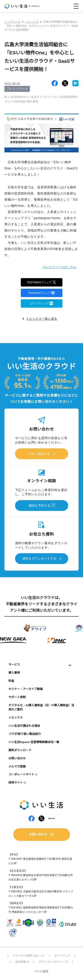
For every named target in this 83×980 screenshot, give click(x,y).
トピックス (16, 718)
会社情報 (22, 962)
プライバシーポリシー (53, 962)
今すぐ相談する (39, 454)
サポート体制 (17, 697)
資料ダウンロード (20, 750)
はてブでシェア (41, 303)
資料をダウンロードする (39, 558)
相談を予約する (39, 505)
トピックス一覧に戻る (42, 319)
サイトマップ (62, 956)
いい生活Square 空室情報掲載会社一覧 (34, 742)
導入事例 (14, 673)
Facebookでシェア (42, 293)
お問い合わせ (17, 758)
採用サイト (16, 783)
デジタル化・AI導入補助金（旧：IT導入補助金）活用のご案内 (41, 707)
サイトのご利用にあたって (29, 956)
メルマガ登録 (17, 766)
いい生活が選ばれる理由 (24, 726)
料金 (11, 681)
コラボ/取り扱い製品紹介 (25, 734)
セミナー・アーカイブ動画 (26, 689)
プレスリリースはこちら (59, 267)
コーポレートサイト (21, 774)
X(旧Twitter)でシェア (41, 282)
